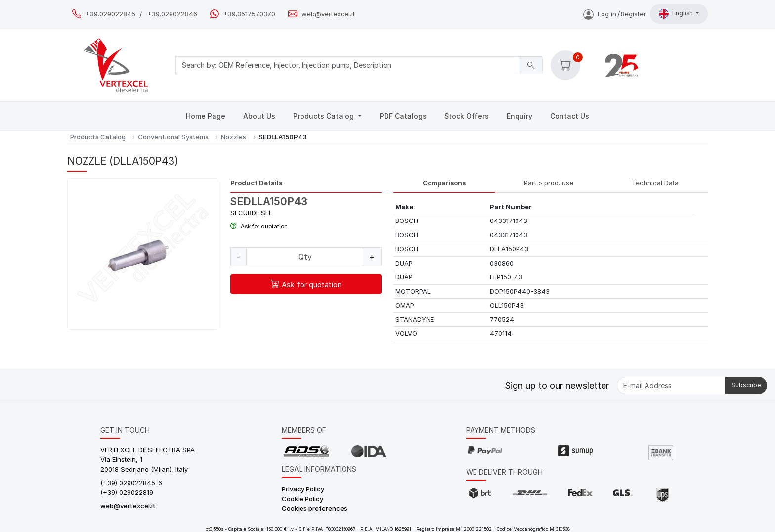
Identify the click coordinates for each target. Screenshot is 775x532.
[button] (565, 65)
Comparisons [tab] (444, 183)
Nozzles (234, 137)
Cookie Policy (302, 499)
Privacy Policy (303, 489)
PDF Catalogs (403, 116)
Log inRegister (615, 14)
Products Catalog (324, 116)
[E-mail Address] (671, 385)
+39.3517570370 (249, 14)
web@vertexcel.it (328, 14)
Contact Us (570, 116)
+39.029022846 (172, 14)
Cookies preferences (315, 508)
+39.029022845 (110, 14)
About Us (259, 116)
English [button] (677, 14)
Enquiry (519, 116)
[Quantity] (305, 257)
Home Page (206, 116)
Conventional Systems (173, 137)
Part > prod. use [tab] (549, 183)
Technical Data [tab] (655, 183)
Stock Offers (467, 116)
